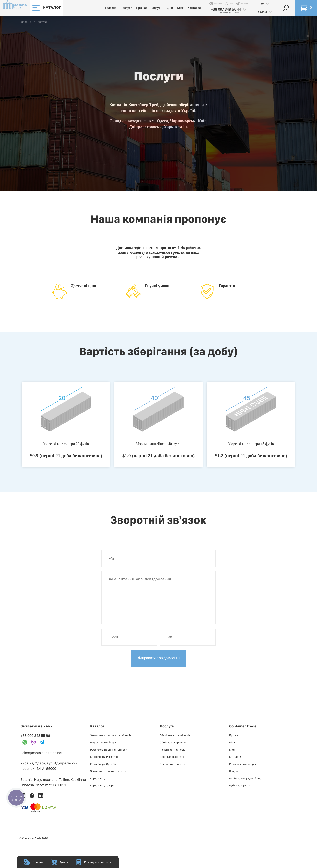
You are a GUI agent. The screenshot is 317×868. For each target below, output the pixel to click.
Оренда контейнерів (173, 772)
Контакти (194, 8)
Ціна (232, 750)
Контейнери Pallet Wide (105, 765)
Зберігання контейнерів (175, 743)
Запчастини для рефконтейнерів (111, 743)
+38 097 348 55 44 (226, 9)
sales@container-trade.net (42, 761)
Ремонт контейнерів (172, 758)
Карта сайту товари (102, 794)
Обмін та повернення (173, 750)
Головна (111, 8)
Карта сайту (98, 786)
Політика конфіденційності (246, 786)
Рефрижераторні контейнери (109, 758)
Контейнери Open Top (104, 772)
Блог (180, 8)
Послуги (126, 8)
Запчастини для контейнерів (108, 779)
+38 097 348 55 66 (35, 744)
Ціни (170, 8)
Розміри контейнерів (243, 772)
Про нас (142, 8)
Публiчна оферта (240, 794)
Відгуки (157, 8)
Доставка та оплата (172, 765)
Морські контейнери (103, 750)
